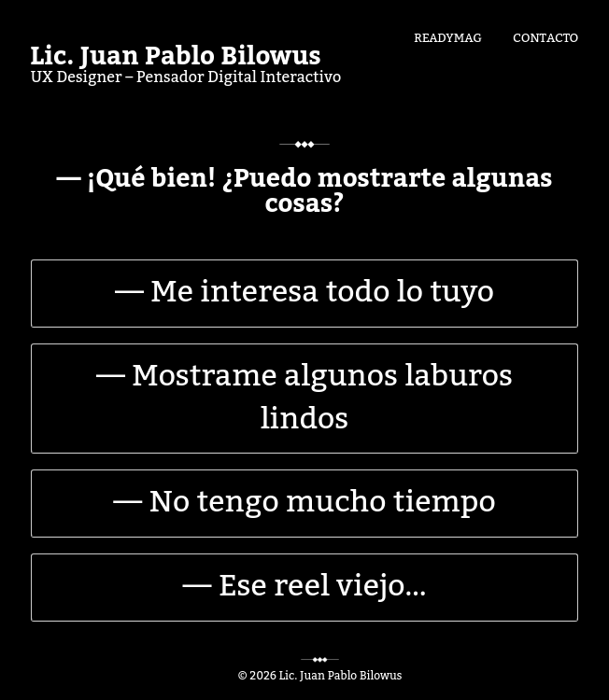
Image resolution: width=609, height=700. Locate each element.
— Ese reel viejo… (305, 586)
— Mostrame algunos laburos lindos (304, 398)
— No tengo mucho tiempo (304, 502)
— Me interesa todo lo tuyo (304, 292)
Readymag (448, 36)
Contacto (545, 36)
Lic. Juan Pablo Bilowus (176, 57)
